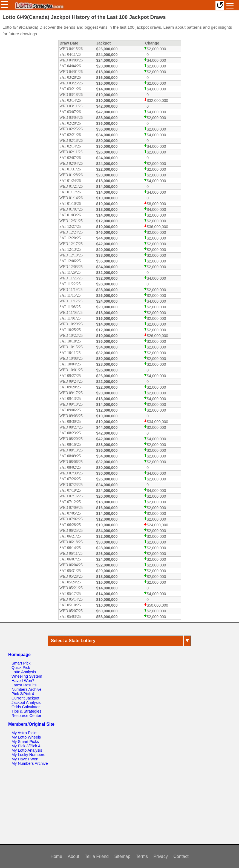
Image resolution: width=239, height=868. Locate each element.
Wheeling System (27, 676)
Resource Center (26, 716)
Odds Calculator (26, 707)
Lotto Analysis (24, 672)
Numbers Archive (27, 689)
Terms (142, 856)
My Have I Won (25, 759)
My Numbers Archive (30, 763)
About (74, 856)
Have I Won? (23, 681)
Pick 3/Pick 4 (23, 694)
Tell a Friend (97, 856)
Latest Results (24, 685)
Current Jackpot (25, 698)
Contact (181, 856)
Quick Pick (21, 668)
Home (56, 856)
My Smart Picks (25, 742)
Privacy (161, 856)
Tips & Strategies (26, 711)
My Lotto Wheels (26, 737)
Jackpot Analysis (26, 702)
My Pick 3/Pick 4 (26, 746)
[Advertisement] (119, 805)
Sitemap (122, 856)
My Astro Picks (24, 733)
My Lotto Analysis (27, 750)
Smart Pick (21, 663)
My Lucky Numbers (28, 755)
